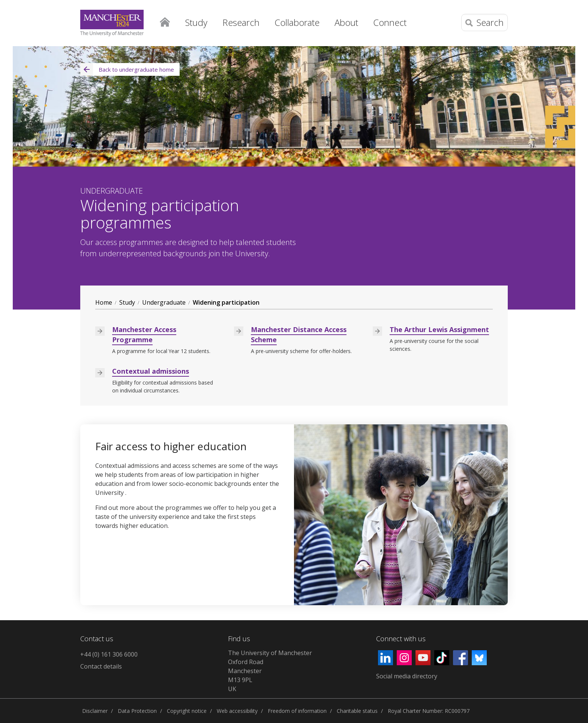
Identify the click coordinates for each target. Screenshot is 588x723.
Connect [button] (390, 22)
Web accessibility (237, 711)
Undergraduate (164, 302)
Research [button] (241, 22)
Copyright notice (187, 711)
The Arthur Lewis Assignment (439, 329)
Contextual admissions (151, 371)
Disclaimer (95, 711)
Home (165, 21)
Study (127, 302)
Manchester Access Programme (144, 334)
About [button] (346, 22)
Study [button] (196, 22)
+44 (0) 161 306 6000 (109, 654)
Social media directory (407, 676)
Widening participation (226, 302)
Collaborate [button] (297, 22)
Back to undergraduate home (127, 69)
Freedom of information (297, 711)
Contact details (101, 666)
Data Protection (137, 711)
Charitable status (357, 711)
